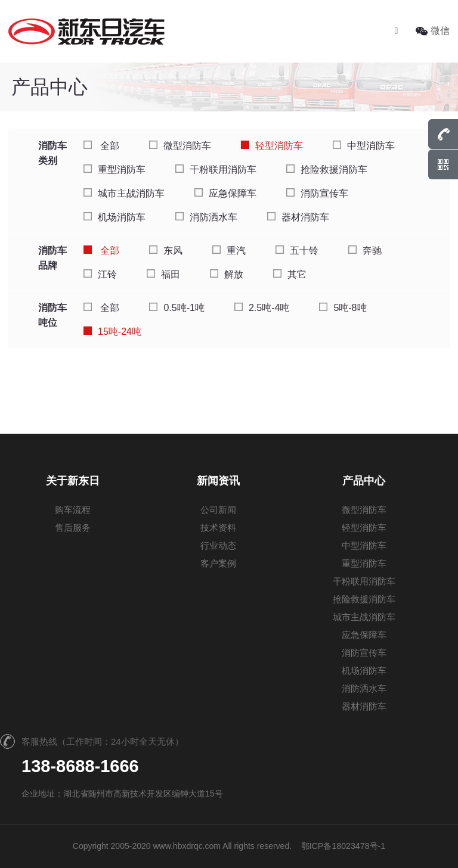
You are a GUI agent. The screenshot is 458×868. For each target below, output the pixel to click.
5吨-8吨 (343, 308)
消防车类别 (52, 153)
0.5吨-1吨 (177, 308)
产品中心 (364, 481)
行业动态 (218, 545)
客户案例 (218, 563)
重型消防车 (114, 169)
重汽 (229, 251)
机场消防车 (114, 217)
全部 (101, 146)
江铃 (100, 274)
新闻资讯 (218, 481)
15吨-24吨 (112, 332)
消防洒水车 (206, 217)
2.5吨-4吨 (262, 308)
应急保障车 (225, 193)
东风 (166, 251)
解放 (227, 274)
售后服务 (73, 528)
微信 (433, 31)
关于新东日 (73, 481)
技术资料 (218, 528)
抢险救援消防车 (327, 169)
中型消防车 (364, 146)
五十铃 (297, 251)
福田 (163, 274)
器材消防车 (298, 217)
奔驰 (365, 251)
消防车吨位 (52, 315)
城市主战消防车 (124, 193)
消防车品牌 (52, 258)
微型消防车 (180, 146)
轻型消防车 (272, 146)
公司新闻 (218, 510)
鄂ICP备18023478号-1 (343, 846)
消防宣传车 (317, 193)
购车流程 (73, 510)
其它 (290, 274)
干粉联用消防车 (216, 169)
